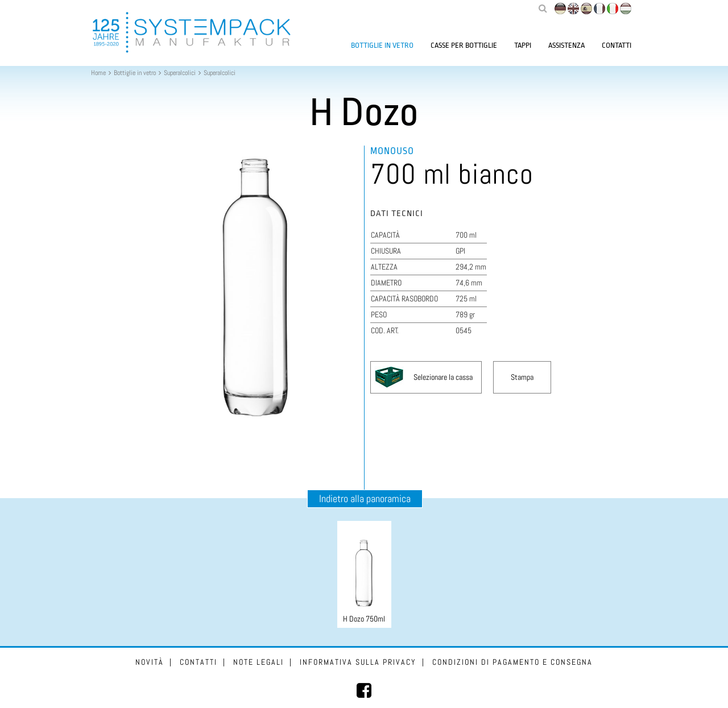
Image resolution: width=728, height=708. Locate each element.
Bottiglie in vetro (382, 45)
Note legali (258, 662)
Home (98, 73)
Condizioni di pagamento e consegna (512, 662)
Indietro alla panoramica (365, 498)
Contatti (617, 45)
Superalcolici (180, 73)
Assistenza (566, 45)
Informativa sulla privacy (358, 662)
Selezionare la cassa (443, 377)
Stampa (522, 377)
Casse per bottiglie (464, 45)
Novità (150, 662)
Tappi (523, 45)
